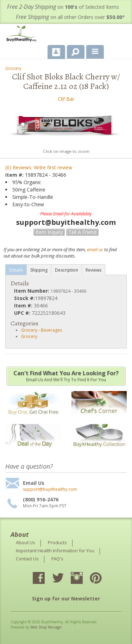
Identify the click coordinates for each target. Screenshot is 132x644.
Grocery (13, 68)
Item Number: (32, 291)
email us (95, 249)
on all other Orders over (70, 17)
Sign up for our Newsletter (66, 599)
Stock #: (24, 298)
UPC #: (23, 313)
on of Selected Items (63, 7)
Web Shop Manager (46, 627)
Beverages (51, 330)
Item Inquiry (49, 232)
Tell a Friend (82, 232)
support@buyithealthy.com (50, 489)
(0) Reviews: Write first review (39, 167)
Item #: (15, 175)
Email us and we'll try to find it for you (66, 376)
